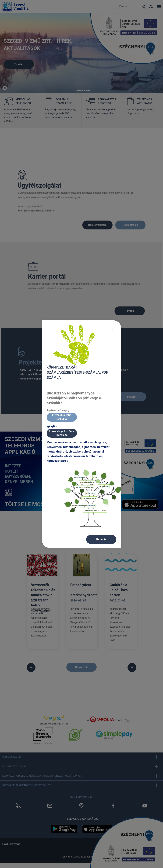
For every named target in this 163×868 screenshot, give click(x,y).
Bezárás (101, 539)
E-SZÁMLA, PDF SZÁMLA (62, 417)
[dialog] (81, 434)
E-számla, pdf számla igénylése (62, 433)
